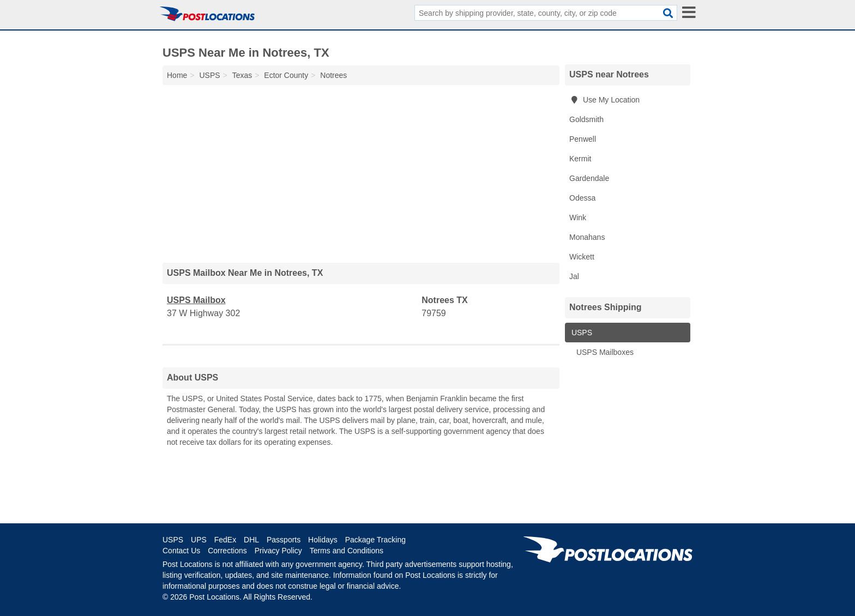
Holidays (323, 540)
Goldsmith (586, 119)
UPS (199, 540)
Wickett (582, 257)
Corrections (227, 551)
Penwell (583, 139)
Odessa (582, 198)
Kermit (580, 159)
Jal (574, 276)
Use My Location (604, 100)
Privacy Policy (278, 551)
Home (177, 75)
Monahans (587, 237)
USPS (581, 333)
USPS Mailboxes (604, 352)
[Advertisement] (361, 171)
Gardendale (589, 178)
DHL (251, 540)
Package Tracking (375, 540)
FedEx (225, 540)
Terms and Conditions (347, 551)
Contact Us (181, 551)
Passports (284, 540)
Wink (578, 218)
